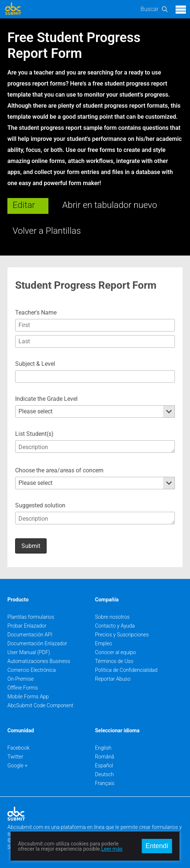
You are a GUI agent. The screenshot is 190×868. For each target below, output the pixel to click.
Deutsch (104, 774)
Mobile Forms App (28, 697)
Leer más (112, 849)
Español (104, 765)
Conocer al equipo (116, 652)
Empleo (104, 643)
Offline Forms (23, 688)
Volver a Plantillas (47, 231)
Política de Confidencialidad (126, 670)
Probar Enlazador (27, 626)
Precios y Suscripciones (122, 635)
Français (105, 783)
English (103, 748)
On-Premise (21, 679)
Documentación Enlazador (37, 643)
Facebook (18, 748)
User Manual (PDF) (29, 652)
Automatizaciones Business (39, 661)
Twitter (15, 757)
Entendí (157, 846)
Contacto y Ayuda (115, 626)
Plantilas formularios (31, 617)
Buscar (150, 9)
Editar (24, 205)
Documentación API (30, 635)
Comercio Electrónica (32, 670)
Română (105, 757)
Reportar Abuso (113, 679)
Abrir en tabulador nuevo (110, 205)
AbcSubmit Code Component (40, 705)
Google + (18, 765)
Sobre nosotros (112, 617)
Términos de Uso (114, 661)
